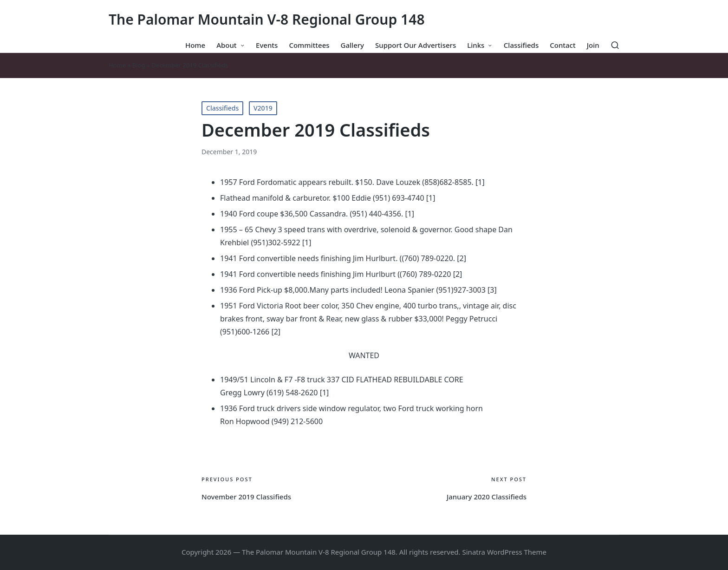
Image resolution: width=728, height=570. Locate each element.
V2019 (263, 108)
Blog (139, 65)
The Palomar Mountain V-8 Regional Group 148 (267, 19)
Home (117, 65)
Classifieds (222, 108)
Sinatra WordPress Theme (505, 552)
